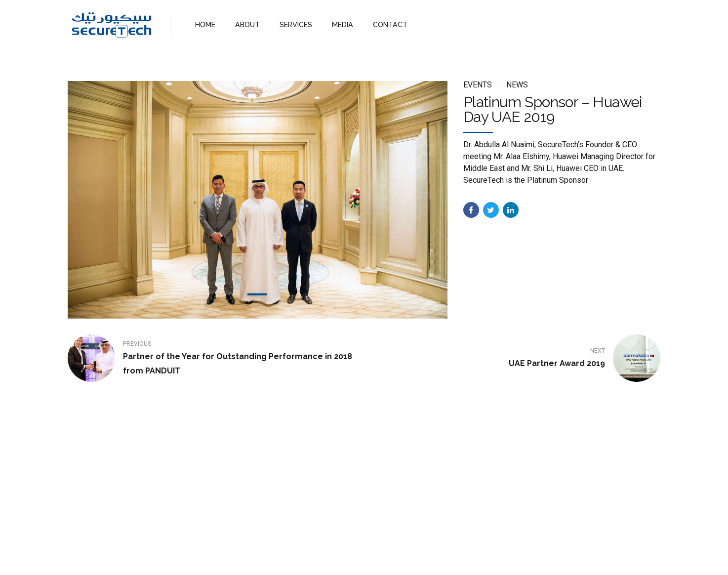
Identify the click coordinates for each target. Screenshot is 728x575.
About (320, 559)
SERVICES (293, 24)
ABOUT (246, 24)
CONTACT (384, 24)
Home (287, 559)
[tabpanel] (258, 200)
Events (478, 85)
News (517, 85)
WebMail (437, 559)
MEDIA (338, 24)
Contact (397, 559)
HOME (205, 24)
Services (357, 559)
